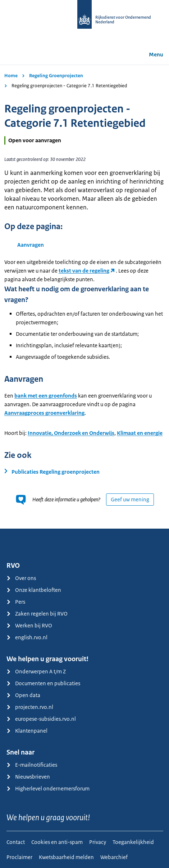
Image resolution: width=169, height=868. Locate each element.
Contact (16, 842)
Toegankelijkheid (133, 842)
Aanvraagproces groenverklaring (44, 413)
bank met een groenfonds (46, 396)
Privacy (98, 842)
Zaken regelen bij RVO (37, 614)
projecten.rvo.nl (30, 707)
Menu (151, 54)
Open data (23, 695)
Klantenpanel (27, 731)
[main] (84, 297)
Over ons (21, 578)
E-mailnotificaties (32, 765)
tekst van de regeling (84, 271)
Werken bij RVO (29, 625)
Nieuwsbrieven (28, 777)
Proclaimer (19, 857)
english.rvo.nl (27, 637)
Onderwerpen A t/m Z (36, 671)
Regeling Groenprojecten (56, 76)
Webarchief (114, 857)
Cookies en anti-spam (57, 842)
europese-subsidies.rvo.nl (41, 719)
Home (11, 76)
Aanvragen (31, 245)
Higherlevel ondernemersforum (48, 788)
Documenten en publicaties (43, 683)
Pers (16, 602)
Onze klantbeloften (34, 590)
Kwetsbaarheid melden (66, 857)
